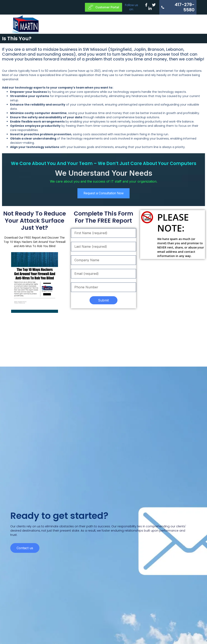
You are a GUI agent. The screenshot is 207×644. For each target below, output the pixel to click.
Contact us (25, 585)
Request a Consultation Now (103, 194)
